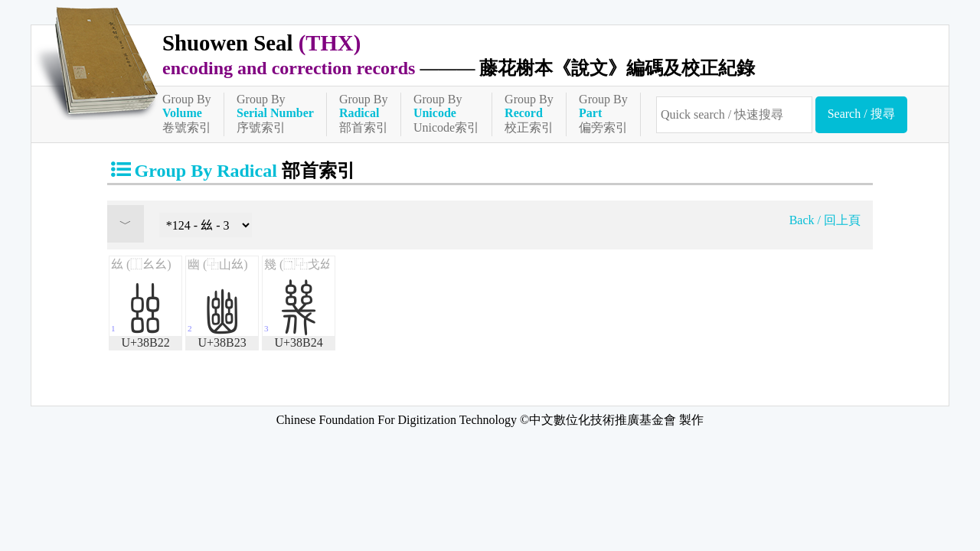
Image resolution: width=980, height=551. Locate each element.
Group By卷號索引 (187, 113)
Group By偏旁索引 (603, 113)
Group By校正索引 (529, 113)
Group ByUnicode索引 (446, 113)
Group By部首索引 (364, 113)
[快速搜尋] (734, 115)
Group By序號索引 (275, 113)
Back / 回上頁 (825, 220)
